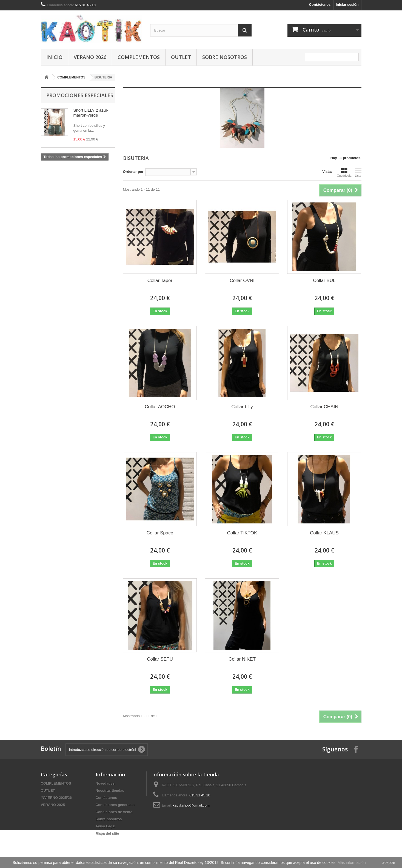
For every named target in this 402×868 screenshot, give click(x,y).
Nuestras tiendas (110, 790)
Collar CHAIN (324, 407)
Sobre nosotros (225, 57)
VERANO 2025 (53, 805)
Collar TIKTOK (242, 533)
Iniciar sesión (347, 5)
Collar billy (242, 407)
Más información (352, 863)
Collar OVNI (242, 281)
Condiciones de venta (114, 812)
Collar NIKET (242, 659)
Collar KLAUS (324, 533)
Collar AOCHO (160, 407)
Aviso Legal (106, 826)
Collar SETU (160, 659)
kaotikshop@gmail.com (191, 805)
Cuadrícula (344, 172)
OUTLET (181, 57)
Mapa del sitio (107, 833)
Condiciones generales (115, 805)
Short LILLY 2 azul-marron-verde (91, 113)
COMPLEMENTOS (139, 57)
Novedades (105, 783)
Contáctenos (320, 5)
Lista (358, 172)
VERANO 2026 (90, 57)
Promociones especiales (80, 95)
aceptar (389, 863)
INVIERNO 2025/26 (56, 798)
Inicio (54, 57)
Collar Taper (160, 281)
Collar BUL (324, 281)
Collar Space (160, 533)
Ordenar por (133, 172)
